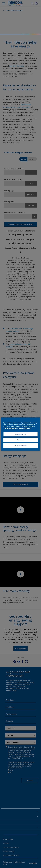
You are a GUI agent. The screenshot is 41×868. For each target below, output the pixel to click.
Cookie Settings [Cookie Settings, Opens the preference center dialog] (20, 434)
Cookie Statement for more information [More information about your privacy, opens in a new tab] (17, 428)
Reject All (20, 440)
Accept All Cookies (20, 445)
